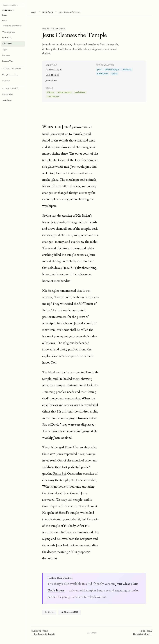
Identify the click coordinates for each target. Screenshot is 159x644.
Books (4, 21)
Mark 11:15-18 (52, 75)
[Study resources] (13, 44)
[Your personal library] (13, 95)
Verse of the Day (9, 32)
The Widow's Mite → (142, 634)
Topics (5, 50)
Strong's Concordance (10, 75)
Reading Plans (8, 94)
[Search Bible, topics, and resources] (13, 5)
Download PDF (69, 612)
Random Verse (8, 61)
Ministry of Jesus (54, 29)
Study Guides (7, 38)
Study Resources (13, 26)
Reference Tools (12, 69)
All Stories (92, 633)
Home (34, 12)
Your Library (11, 88)
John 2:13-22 (51, 80)
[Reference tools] (13, 75)
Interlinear (6, 81)
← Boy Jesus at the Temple (43, 634)
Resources (6, 55)
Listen (49, 612)
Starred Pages (7, 100)
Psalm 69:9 (49, 310)
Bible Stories (48, 12)
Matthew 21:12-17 (54, 70)
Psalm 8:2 (59, 474)
